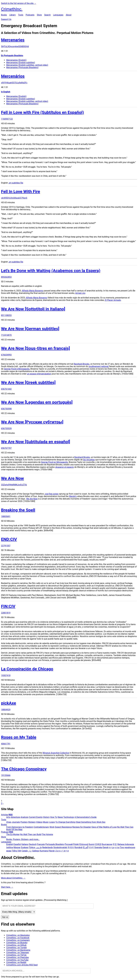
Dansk (106, 847)
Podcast (5, 832)
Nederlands (48, 847)
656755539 (6, 428)
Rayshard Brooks (82, 364)
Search (47, 15)
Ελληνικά (84, 844)
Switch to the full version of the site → (19, 3)
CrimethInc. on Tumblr (17, 948)
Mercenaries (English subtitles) (21, 63)
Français (41, 844)
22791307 (6, 546)
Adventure (15, 817)
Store (39, 15)
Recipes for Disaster (82, 827)
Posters (24, 822)
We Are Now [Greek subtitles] (28, 382)
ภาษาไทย (119, 847)
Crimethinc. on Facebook (18, 938)
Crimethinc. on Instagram (18, 940)
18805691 (6, 516)
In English (6, 92)
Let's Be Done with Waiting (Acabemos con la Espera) (51, 271)
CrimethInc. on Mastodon (18, 935)
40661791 (6, 744)
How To (54, 817)
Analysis (24, 817)
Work (52, 827)
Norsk (52, 851)
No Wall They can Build (31, 834)
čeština (10, 847)
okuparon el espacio (64, 467)
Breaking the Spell (18, 510)
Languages (58, 15)
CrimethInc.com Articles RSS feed (22, 965)
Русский (69, 844)
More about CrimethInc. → (13, 878)
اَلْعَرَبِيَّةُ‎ (85, 847)
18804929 (6, 710)
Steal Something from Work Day (91, 822)
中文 (115, 844)
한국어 (71, 847)
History (46, 817)
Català (25, 851)
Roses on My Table (19, 737)
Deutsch (33, 844)
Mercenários (13, 76)
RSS (11, 815)
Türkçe (32, 847)
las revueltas (89, 460)
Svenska (98, 847)
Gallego (36, 851)
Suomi (92, 844)
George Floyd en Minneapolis (54, 462)
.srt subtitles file (16, 183)
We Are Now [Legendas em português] (37, 402)
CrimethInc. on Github (16, 945)
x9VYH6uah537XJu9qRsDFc (14, 83)
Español (17, 844)
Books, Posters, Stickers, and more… (23, 839)
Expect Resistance (63, 827)
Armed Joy (80, 293)
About (69, 15)
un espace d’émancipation (39, 374)
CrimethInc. (12, 9)
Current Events (36, 817)
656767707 (6, 448)
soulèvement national (99, 366)
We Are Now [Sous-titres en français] (35, 348)
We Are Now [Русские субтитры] (32, 422)
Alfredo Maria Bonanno (33, 291)
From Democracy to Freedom (20, 827)
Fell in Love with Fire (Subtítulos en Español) (42, 112)
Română (78, 847)
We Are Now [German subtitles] (30, 329)
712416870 (6, 335)
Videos (39, 822)
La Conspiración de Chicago (27, 669)
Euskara (25, 847)
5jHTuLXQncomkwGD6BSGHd (15, 46)
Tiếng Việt (17, 851)
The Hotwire (47, 834)
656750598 (6, 409)
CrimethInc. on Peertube (17, 957)
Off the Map (17, 830)
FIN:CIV (8, 606)
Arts (8, 817)
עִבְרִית (112, 847)
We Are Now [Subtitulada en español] (36, 442)
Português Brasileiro (55, 844)
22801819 (6, 613)
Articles (5, 815)
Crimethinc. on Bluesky (17, 943)
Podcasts (30, 15)
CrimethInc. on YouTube (17, 960)
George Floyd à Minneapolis (17, 369)
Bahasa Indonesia (126, 844)
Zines (9, 822)
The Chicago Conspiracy (24, 769)
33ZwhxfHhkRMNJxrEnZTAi (14, 485)
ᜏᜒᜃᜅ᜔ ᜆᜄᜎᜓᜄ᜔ (62, 851)
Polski (76, 844)
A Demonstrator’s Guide (85, 817)
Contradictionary (41, 827)
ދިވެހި (30, 851)
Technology (69, 817)
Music (46, 822)
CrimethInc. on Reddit (16, 962)
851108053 (6, 315)
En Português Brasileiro (12, 56)
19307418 (6, 675)
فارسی (39, 847)
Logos (52, 822)
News (60, 817)
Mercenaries (13, 40)
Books (4, 15)
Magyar (17, 847)
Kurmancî (44, 851)
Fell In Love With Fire (21, 191)
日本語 (98, 844)
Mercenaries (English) (16, 60)
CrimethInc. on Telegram (18, 953)
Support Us (6, 19)
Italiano (25, 844)
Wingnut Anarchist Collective (56, 753)
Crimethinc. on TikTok (16, 955)
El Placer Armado (113, 300)
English (10, 844)
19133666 (6, 775)
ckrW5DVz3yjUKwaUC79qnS (14, 198)
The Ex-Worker (13, 834)
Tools (21, 15)
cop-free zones (52, 494)
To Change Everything (65, 822)
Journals (16, 822)
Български (107, 844)
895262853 (6, 277)
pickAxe (9, 703)
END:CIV (9, 539)
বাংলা (91, 847)
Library (13, 15)
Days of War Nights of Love (104, 827)
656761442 (6, 389)
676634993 (6, 355)
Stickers (32, 822)
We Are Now (12, 478)
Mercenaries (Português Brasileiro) (22, 67)
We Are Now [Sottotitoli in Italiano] (33, 309)
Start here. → (7, 887)
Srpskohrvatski (60, 847)
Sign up (5, 917)
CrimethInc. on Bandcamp (18, 950)
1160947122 (7, 119)
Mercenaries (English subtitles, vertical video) (27, 65)
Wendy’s (73, 496)
